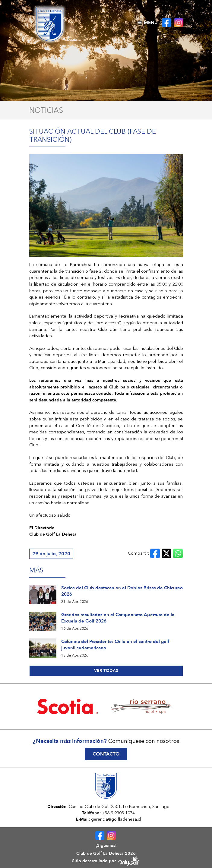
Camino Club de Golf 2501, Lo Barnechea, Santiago (119, 806)
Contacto (106, 754)
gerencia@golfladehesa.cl (116, 819)
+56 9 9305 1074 (118, 813)
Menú (148, 23)
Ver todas (106, 671)
